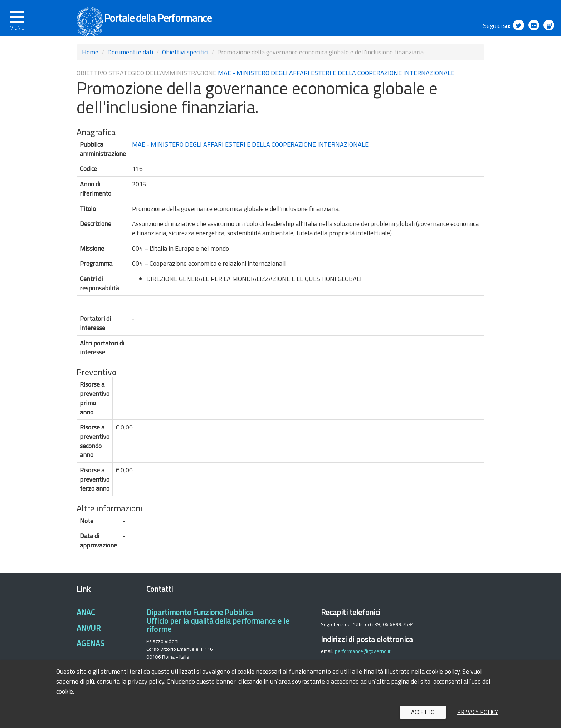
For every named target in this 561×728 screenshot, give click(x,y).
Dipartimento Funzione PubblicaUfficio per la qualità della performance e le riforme (218, 630)
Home (90, 61)
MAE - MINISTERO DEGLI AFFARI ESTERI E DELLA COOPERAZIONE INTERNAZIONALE (336, 82)
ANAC (86, 621)
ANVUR (89, 637)
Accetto (423, 712)
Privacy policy (478, 712)
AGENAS (91, 653)
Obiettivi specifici (185, 61)
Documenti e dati (130, 61)
